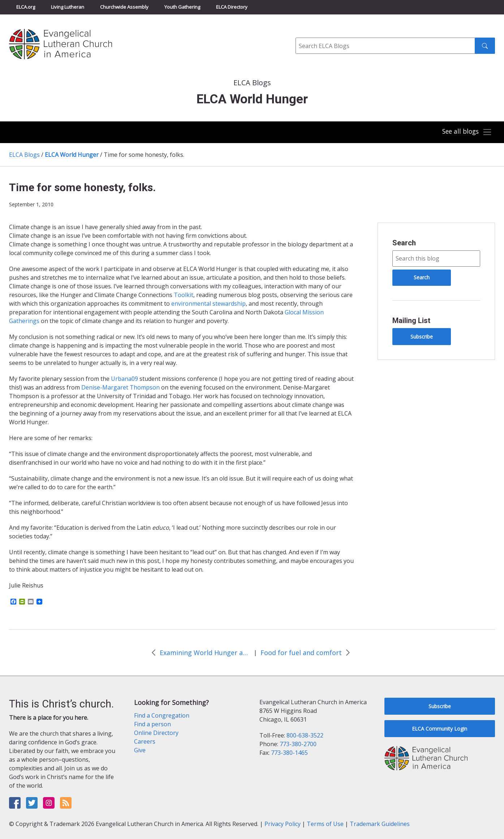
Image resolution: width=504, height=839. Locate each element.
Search (404, 243)
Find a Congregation (162, 715)
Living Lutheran (68, 7)
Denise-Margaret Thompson (120, 387)
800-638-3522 (305, 735)
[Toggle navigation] (466, 132)
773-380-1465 (289, 753)
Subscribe (422, 337)
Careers (145, 741)
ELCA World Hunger (72, 155)
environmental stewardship (208, 304)
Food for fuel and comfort (301, 653)
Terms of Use (325, 824)
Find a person (152, 724)
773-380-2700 (298, 744)
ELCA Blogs (24, 155)
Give (140, 750)
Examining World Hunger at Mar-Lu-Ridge (205, 653)
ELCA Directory (232, 7)
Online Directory (156, 733)
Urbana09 (124, 379)
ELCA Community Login (440, 729)
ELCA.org (26, 7)
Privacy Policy (283, 824)
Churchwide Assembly (124, 7)
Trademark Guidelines (380, 824)
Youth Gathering (182, 7)
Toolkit (184, 295)
